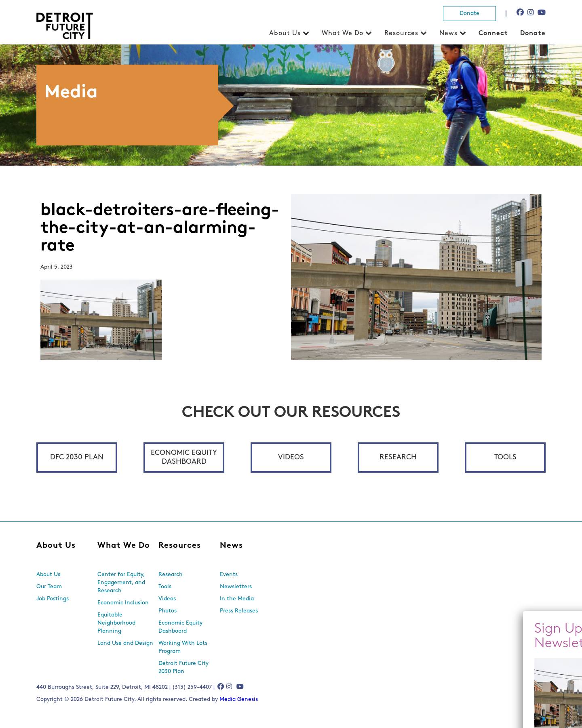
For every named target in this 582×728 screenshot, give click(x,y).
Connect (493, 34)
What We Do (343, 34)
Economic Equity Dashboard (184, 458)
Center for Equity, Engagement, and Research (121, 583)
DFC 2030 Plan (77, 458)
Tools (505, 458)
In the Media (237, 599)
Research (398, 458)
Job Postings (53, 599)
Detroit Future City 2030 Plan (183, 668)
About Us (285, 34)
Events (229, 575)
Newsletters (236, 587)
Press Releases (239, 611)
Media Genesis (239, 700)
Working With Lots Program (183, 647)
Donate (469, 14)
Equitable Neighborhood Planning (116, 623)
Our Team (49, 587)
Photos (168, 611)
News (448, 34)
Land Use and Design (125, 643)
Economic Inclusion (123, 603)
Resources (401, 34)
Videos (291, 458)
